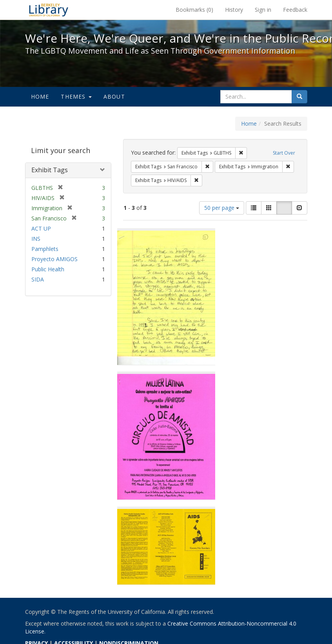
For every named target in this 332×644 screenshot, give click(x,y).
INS (36, 239)
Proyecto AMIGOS (54, 259)
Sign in (263, 10)
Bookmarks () (194, 10)
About (114, 97)
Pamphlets (45, 249)
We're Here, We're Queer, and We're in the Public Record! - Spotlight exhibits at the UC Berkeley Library (49, 10)
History (234, 10)
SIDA (38, 279)
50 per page (222, 208)
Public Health (48, 269)
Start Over (284, 153)
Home (40, 97)
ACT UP (41, 228)
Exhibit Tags (50, 170)
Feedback (295, 10)
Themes (76, 97)
